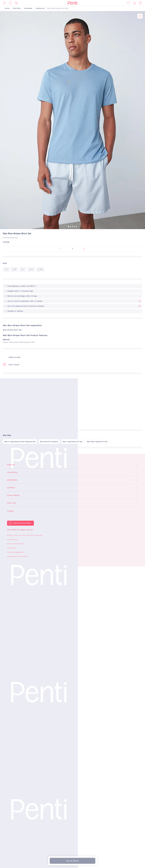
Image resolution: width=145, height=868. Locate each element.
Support (11, 488)
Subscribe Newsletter (22, 523)
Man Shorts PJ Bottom (49, 442)
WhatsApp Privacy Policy (17, 556)
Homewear (28, 8)
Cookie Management (15, 552)
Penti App (11, 503)
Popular (11, 465)
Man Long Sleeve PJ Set (73, 442)
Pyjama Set (40, 8)
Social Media (13, 495)
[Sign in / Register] (135, 3)
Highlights (12, 472)
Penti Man (17, 8)
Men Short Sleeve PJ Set (97, 442)
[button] (69, 227)
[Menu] (5, 3)
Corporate (12, 480)
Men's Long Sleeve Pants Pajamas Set (20, 442)
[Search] (10, 3)
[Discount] (16, 3)
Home (7, 8)
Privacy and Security (16, 544)
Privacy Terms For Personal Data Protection (25, 535)
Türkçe (10, 511)
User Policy (12, 548)
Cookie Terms (13, 540)
